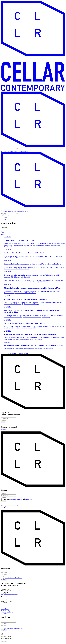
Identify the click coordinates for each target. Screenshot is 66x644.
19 (26, 353)
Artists (8, 151)
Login (3, 422)
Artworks (3, 151)
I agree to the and (18, 499)
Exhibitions (13, 151)
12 (14, 353)
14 (17, 353)
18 (24, 353)
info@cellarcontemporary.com (9, 594)
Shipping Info (4, 614)
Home (6, 218)
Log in (3, 215)
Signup (3, 501)
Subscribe (4, 580)
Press (18, 151)
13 (16, 353)
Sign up (7, 215)
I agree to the (12, 578)
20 (28, 353)
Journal (22, 151)
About (26, 151)
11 (12, 353)
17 (23, 353)
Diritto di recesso (5, 610)
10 (11, 353)
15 (19, 353)
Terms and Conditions (16, 499)
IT (5, 150)
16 (21, 353)
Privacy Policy (29, 499)
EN (2, 150)
